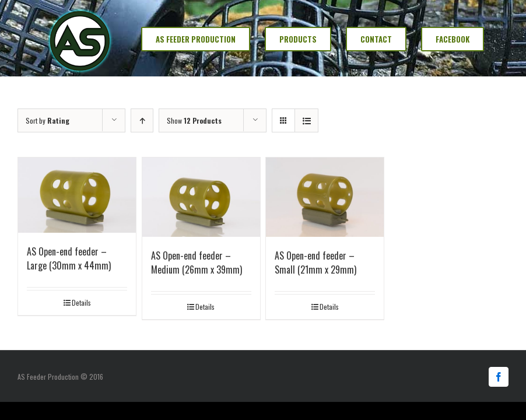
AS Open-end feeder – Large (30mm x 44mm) (69, 258)
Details (81, 302)
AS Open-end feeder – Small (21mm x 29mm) (315, 262)
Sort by (48, 120)
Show (194, 120)
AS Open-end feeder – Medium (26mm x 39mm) (197, 262)
